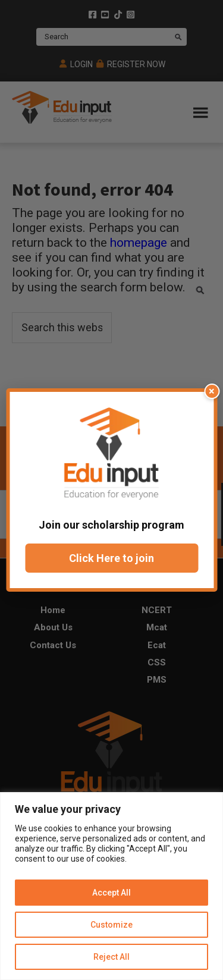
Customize (111, 925)
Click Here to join (111, 558)
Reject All (111, 957)
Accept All (111, 893)
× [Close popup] (212, 391)
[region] (111, 886)
